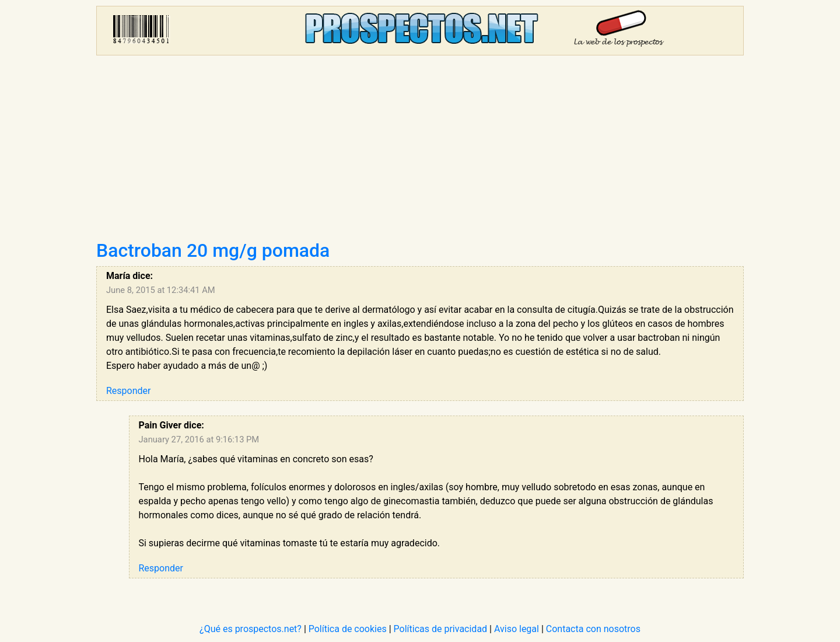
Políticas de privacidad (441, 629)
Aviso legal (517, 629)
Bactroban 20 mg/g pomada (213, 250)
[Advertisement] (420, 152)
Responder (128, 391)
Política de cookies (348, 629)
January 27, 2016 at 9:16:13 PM (199, 439)
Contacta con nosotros (593, 629)
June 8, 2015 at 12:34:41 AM (161, 290)
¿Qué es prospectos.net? (251, 629)
